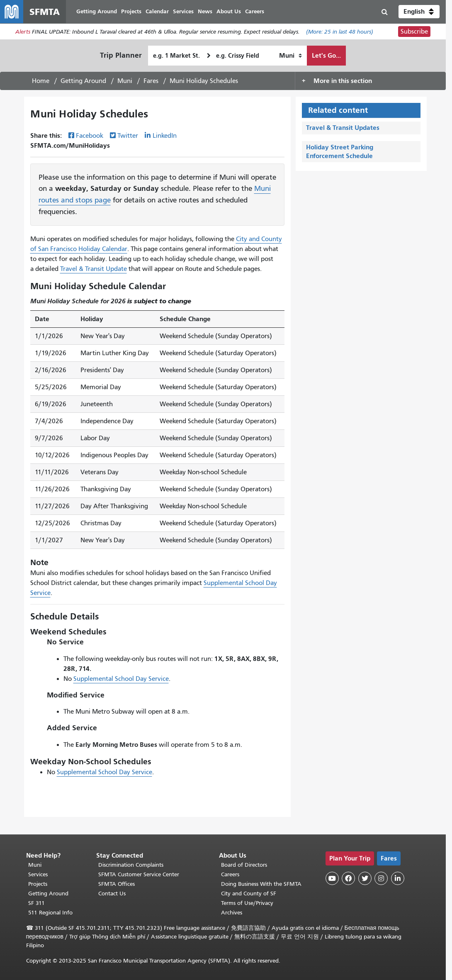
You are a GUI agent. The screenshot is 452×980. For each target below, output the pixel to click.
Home (41, 81)
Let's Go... (326, 55)
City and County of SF (249, 893)
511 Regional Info (50, 913)
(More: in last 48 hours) (340, 32)
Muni (125, 81)
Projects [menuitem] (131, 11)
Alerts (23, 32)
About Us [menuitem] (229, 11)
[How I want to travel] (290, 56)
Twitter (128, 136)
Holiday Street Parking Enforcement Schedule (340, 151)
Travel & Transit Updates (343, 128)
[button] (419, 12)
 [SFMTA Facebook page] (348, 878)
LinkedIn (165, 136)
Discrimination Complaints (131, 865)
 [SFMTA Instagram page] (381, 878)
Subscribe (414, 32)
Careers (230, 874)
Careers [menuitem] (255, 11)
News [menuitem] (205, 11)
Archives (232, 913)
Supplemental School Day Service (121, 679)
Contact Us (112, 893)
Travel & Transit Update (94, 269)
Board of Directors (244, 865)
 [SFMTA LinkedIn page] (398, 878)
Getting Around (83, 81)
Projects (38, 884)
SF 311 (36, 903)
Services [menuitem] (183, 11)
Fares (151, 81)
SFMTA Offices (117, 884)
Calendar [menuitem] (157, 11)
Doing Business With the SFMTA (261, 884)
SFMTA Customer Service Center (139, 874)
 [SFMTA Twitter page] (365, 878)
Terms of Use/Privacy (247, 903)
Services (38, 874)
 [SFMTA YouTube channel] (332, 878)
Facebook (90, 136)
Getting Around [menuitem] (97, 11)
